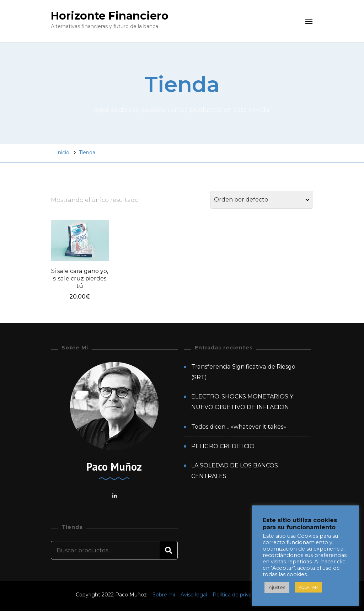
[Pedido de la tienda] (262, 200)
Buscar (168, 550)
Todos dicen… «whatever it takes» (239, 427)
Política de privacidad (239, 595)
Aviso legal (194, 595)
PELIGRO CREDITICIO (223, 446)
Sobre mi (164, 595)
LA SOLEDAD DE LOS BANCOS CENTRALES (235, 471)
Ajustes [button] (277, 587)
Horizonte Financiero (110, 16)
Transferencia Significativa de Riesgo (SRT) (243, 372)
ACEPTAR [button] (308, 587)
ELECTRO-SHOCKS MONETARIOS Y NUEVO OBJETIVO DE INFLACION (242, 402)
